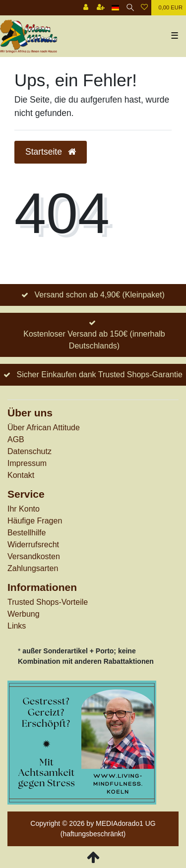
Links (17, 626)
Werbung (24, 614)
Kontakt (21, 475)
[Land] (115, 8)
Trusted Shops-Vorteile (48, 602)
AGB (16, 439)
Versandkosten (34, 556)
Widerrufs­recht (33, 545)
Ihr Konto (24, 509)
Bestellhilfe (27, 533)
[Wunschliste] (144, 8)
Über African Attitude (44, 428)
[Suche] (130, 8)
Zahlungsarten (33, 568)
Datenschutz (30, 451)
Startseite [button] (51, 152)
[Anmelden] (86, 8)
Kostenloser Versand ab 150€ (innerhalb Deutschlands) (94, 340)
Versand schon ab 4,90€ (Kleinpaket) (99, 295)
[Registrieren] (101, 8)
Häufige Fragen (35, 521)
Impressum (27, 463)
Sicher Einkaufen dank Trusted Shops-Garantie (99, 375)
